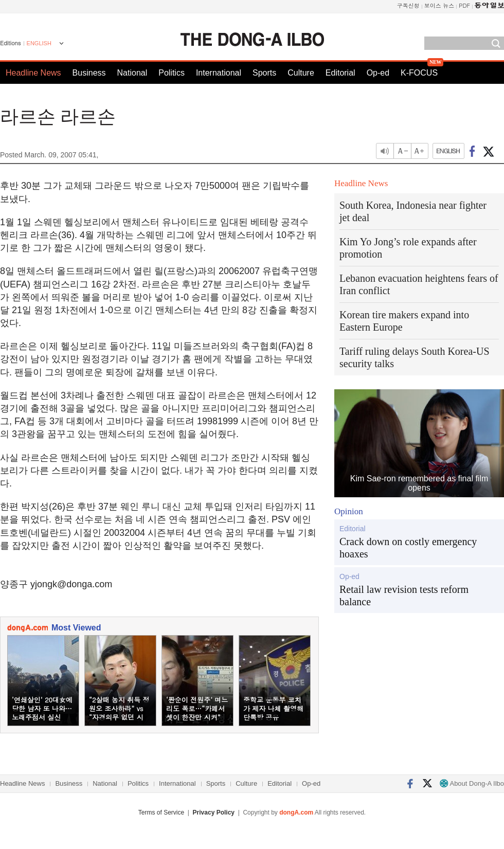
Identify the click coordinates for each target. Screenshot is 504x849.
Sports (264, 73)
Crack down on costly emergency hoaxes (408, 548)
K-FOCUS (419, 73)
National (132, 73)
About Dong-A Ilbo (472, 783)
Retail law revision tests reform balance (404, 595)
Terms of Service (161, 812)
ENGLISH (39, 43)
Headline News (33, 73)
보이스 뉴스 (439, 5)
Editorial (340, 73)
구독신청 (408, 5)
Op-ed (378, 73)
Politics (172, 73)
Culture (301, 73)
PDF (464, 5)
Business (89, 73)
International (219, 73)
